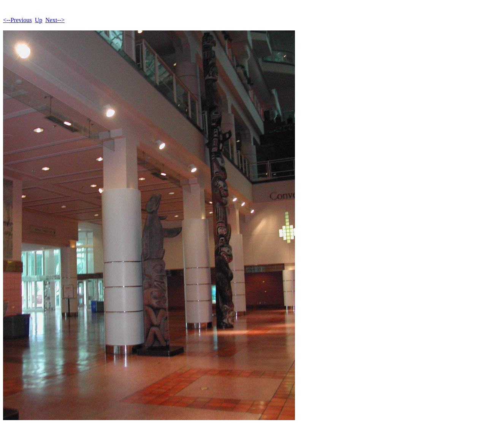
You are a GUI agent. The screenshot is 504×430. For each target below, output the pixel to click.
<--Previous (17, 20)
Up (39, 20)
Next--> (55, 20)
